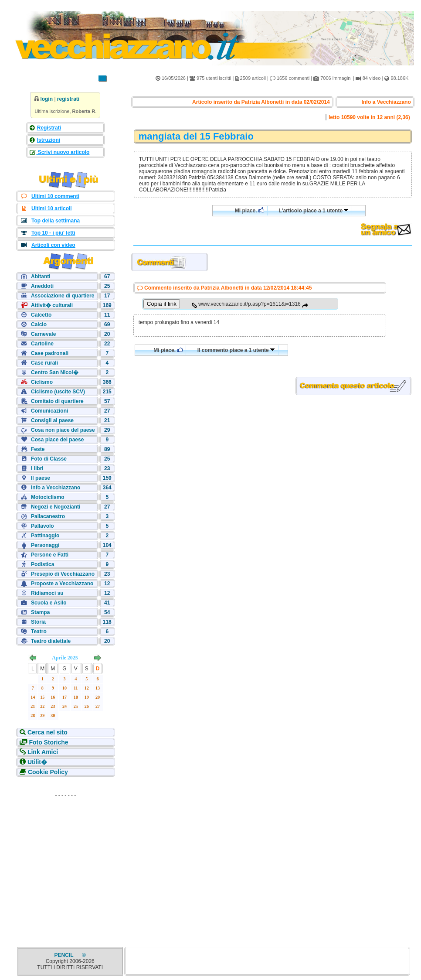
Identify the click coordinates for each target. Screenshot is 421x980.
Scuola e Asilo (49, 603)
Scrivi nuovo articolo (63, 152)
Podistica (42, 564)
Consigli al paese (52, 420)
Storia (38, 622)
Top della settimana (56, 221)
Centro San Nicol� (55, 372)
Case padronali (50, 353)
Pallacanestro (48, 516)
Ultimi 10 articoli (52, 208)
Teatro (39, 632)
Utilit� (37, 762)
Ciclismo (42, 382)
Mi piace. (250, 210)
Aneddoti (42, 286)
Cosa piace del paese (57, 440)
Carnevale (43, 334)
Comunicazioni (49, 411)
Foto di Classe (49, 459)
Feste (38, 449)
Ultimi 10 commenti (55, 196)
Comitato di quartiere (57, 401)
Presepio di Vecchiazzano (63, 574)
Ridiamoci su (47, 593)
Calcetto (41, 315)
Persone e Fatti (50, 555)
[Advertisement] (65, 856)
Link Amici (43, 752)
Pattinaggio (45, 536)
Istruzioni (49, 140)
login (46, 99)
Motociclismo (48, 497)
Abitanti (41, 277)
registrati (68, 99)
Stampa (40, 612)
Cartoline (42, 344)
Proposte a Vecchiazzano (62, 584)
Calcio (39, 324)
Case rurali (44, 363)
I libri (37, 468)
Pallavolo (42, 526)
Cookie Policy (48, 772)
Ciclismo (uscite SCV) (58, 392)
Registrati (49, 128)
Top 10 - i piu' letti (53, 233)
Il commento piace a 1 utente (236, 350)
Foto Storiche (48, 742)
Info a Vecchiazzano (56, 488)
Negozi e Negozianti (56, 507)
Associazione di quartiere (63, 296)
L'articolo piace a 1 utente (314, 211)
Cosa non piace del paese (63, 430)
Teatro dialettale (51, 641)
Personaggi (45, 545)
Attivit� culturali (52, 305)
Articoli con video (53, 245)
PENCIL (65, 955)
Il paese (41, 478)
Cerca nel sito (48, 732)
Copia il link (162, 304)
